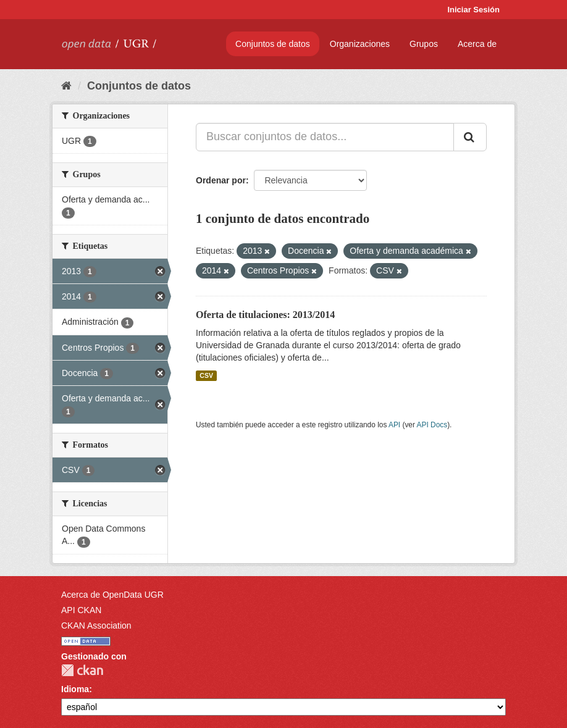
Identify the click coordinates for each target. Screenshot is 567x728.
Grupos (424, 44)
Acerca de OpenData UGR (112, 595)
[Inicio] (66, 86)
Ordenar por (221, 180)
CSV (206, 375)
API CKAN (81, 610)
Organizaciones (360, 44)
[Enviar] (470, 137)
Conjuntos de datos (273, 44)
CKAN (82, 670)
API (394, 425)
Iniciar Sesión (473, 10)
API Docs (432, 425)
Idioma (75, 689)
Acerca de (477, 44)
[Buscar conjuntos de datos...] (325, 137)
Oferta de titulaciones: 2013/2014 (265, 315)
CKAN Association (96, 625)
